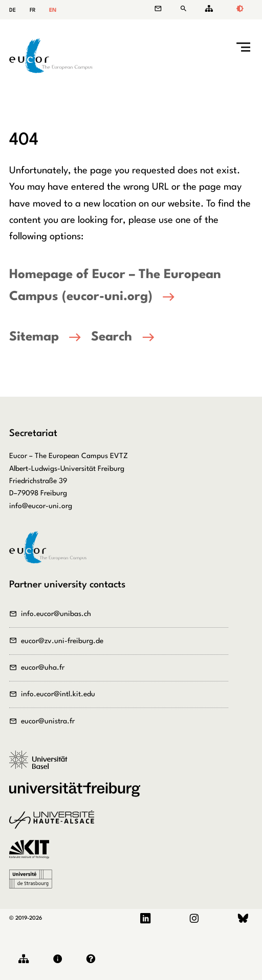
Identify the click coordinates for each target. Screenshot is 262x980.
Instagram (194, 919)
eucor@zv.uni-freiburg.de (62, 641)
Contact (163, 8)
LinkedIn (145, 919)
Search (186, 8)
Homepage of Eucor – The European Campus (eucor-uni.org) (115, 286)
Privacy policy (94, 959)
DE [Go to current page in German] (13, 10)
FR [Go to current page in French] (32, 10)
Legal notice (60, 959)
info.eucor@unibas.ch (56, 614)
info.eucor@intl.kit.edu (58, 694)
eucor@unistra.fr (48, 721)
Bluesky (243, 919)
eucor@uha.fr (43, 668)
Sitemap (207, 8)
